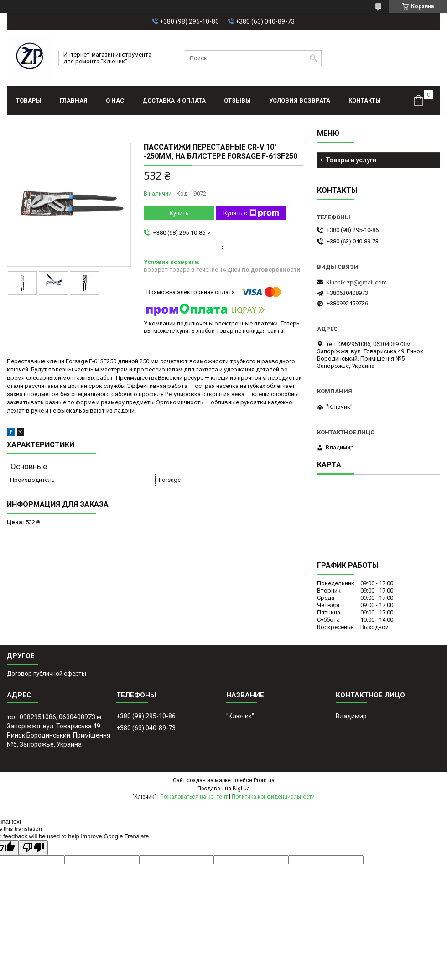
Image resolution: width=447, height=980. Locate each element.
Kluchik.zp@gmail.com (356, 282)
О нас (115, 101)
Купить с (251, 213)
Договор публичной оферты (47, 673)
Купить (179, 213)
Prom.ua (264, 780)
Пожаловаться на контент (194, 797)
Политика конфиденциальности (273, 797)
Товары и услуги (351, 160)
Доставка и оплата (174, 101)
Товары (29, 101)
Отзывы (237, 101)
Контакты (365, 101)
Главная (74, 101)
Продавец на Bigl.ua (224, 789)
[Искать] (314, 58)
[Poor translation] (33, 848)
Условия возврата (300, 101)
